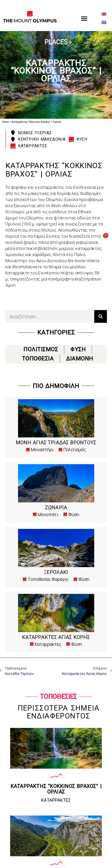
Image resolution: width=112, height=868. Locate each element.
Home (5, 122)
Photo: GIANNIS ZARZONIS (93, 115)
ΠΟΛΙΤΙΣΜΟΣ (41, 349)
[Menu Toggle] (84, 18)
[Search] (101, 316)
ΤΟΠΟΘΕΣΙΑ (38, 359)
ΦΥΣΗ (78, 349)
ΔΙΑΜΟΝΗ (80, 359)
